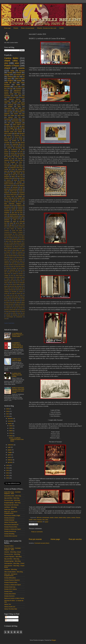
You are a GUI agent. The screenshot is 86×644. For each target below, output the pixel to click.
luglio (9, 447)
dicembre (11, 419)
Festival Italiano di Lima (10, 236)
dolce (23, 184)
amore (13, 205)
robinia (18, 302)
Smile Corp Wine (9, 509)
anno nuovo (18, 164)
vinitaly (19, 81)
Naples (23, 250)
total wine (13, 97)
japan (19, 106)
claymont (12, 277)
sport (23, 126)
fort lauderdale (21, 283)
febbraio (10, 460)
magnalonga (15, 144)
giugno (10, 450)
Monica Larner (11, 196)
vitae (10, 225)
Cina (23, 108)
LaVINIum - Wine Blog (11, 569)
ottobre (10, 424)
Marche (6, 248)
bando (52, 518)
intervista (17, 288)
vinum (19, 313)
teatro (6, 171)
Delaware (7, 193)
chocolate (7, 166)
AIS (20, 117)
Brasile (6, 159)
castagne (6, 275)
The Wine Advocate (12, 200)
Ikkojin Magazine (17, 241)
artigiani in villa (21, 205)
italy (11, 89)
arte (18, 77)
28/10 (11, 426)
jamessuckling (8, 139)
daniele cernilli (10, 279)
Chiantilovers (17, 92)
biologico (19, 182)
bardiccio (21, 268)
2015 (8, 465)
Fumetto (8, 239)
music (23, 119)
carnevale (21, 274)
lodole (21, 214)
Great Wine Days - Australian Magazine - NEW (12, 493)
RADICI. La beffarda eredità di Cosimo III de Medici (16, 439)
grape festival (21, 142)
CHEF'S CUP (13, 191)
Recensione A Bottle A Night (12, 516)
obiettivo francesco (14, 216)
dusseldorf (7, 211)
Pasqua (6, 141)
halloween (22, 186)
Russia (11, 259)
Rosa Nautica (20, 257)
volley (6, 191)
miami (6, 216)
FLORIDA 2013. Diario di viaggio (17, 360)
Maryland (7, 177)
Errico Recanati (19, 234)
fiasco (13, 142)
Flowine (16, 238)
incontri (10, 73)
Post (7, 617)
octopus (8, 295)
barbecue (9, 207)
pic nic (23, 144)
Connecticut (7, 232)
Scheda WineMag (9, 534)
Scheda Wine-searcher (11, 536)
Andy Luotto (12, 227)
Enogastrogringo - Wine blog (12, 503)
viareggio (7, 124)
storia (35, 520)
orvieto (6, 297)
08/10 (11, 431)
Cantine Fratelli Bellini (9, 323)
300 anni (39, 518)
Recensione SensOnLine (11, 525)
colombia (20, 209)
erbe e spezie (8, 133)
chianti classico (19, 275)
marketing (6, 292)
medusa (21, 292)
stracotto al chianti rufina (10, 310)
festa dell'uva (19, 137)
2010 (8, 478)
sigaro (14, 222)
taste (9, 79)
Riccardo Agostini (13, 256)
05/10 (11, 436)
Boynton (23, 227)
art (24, 77)
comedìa (14, 103)
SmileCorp (22, 178)
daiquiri (23, 277)
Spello (23, 198)
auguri (6, 150)
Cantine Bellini (11, 58)
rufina (12, 71)
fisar (15, 283)
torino (18, 311)
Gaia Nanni (14, 239)
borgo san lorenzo (14, 272)
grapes (8, 144)
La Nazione (22, 195)
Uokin (13, 263)
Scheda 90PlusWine (10, 578)
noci (24, 293)
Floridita (10, 238)
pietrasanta (15, 218)
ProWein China (8, 178)
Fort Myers (22, 238)
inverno (8, 187)
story (9, 123)
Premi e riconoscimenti (28, 28)
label (16, 133)
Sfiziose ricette (9, 94)
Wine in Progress (14, 265)
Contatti (61, 28)
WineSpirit (7, 205)
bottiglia (10, 106)
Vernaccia (20, 202)
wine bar (15, 146)
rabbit (19, 299)
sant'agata (7, 222)
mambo (16, 87)
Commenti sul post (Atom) (42, 543)
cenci (12, 275)
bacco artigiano (20, 110)
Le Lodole (20, 175)
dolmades (6, 281)
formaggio (14, 166)
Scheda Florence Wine (11, 527)
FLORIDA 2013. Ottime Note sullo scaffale (17, 375)
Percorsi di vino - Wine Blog (12, 500)
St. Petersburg (14, 261)
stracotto (21, 308)
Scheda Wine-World (10, 594)
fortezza (15, 186)
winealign (15, 315)
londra (17, 290)
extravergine (20, 211)
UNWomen (7, 263)
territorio (7, 87)
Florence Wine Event (11, 195)
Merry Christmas (13, 248)
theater (21, 189)
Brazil (13, 159)
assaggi (7, 75)
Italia (18, 85)
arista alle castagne (20, 266)
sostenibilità (14, 155)
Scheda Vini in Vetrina (10, 589)
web (24, 313)
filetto (11, 283)
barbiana (14, 268)
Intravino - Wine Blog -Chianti (13, 552)
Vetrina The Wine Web (11, 522)
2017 (8, 414)
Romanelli (7, 119)
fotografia (7, 213)
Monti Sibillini (16, 250)
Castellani (9, 148)
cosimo (69, 518)
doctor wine (19, 279)
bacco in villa (10, 130)
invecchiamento (13, 214)
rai (10, 301)
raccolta (6, 169)
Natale (21, 139)
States (16, 96)
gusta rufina (21, 105)
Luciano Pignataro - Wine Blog (13, 557)
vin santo (9, 146)
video (6, 225)
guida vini (21, 286)
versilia (11, 171)
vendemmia (18, 123)
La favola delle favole (14, 243)
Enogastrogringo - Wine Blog (12, 561)
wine (47, 520)
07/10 (11, 433)
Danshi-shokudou (8, 234)
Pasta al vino (7, 254)
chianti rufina (62, 518)
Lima (21, 160)
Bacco (18, 227)
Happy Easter (17, 173)
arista (12, 266)
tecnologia (13, 311)
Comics (21, 191)
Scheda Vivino (8, 591)
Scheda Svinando (9, 520)
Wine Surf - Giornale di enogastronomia (11, 512)
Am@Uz (10, 81)
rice (13, 301)
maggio (10, 452)
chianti (56, 518)
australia (8, 268)
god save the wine (17, 213)
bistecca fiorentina (9, 184)
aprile (9, 455)
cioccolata (7, 142)
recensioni (19, 89)
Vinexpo (22, 128)
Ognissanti (20, 252)
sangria (17, 304)
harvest (13, 153)
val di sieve (19, 223)
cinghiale (6, 277)
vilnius (14, 313)
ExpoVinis (22, 193)
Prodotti (16, 28)
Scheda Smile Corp (10, 587)
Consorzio (22, 97)
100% (6, 103)
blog (19, 270)
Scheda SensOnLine (10, 531)
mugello (6, 155)
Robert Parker (8, 198)
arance (7, 266)
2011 (8, 475)
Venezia (18, 263)
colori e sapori (20, 79)
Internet (9, 110)
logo (21, 187)
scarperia (22, 304)
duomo (19, 281)
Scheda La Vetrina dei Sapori (13, 529)
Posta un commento (37, 532)
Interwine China (8, 160)
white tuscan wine (20, 171)
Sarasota (6, 261)
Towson (21, 261)
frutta (7, 284)
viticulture (22, 155)
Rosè (5, 259)
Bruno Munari (10, 229)
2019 (15, 225)
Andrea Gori (19, 157)
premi (20, 94)
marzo (10, 457)
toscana (39, 520)
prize (23, 121)
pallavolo (7, 189)
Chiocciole (20, 229)
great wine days (13, 286)
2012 (8, 473)
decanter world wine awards (13, 132)
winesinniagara (10, 317)
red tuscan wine (19, 75)
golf (22, 284)
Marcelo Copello (19, 247)
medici (31, 520)
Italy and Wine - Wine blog (12, 498)
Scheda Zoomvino (9, 518)
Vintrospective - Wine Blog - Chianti (14, 563)
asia (11, 137)
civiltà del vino (10, 83)
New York (20, 177)
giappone (7, 114)
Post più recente (35, 539)
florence (6, 153)
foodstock (9, 186)
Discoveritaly (19, 148)
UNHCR (13, 202)
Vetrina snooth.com (10, 607)
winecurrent (22, 315)
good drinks (21, 115)
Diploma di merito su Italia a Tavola (14, 598)
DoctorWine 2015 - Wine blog (13, 496)
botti (14, 207)
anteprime (22, 265)
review (13, 169)
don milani (13, 281)
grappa (6, 286)
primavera (7, 220)
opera (21, 295)
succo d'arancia (21, 310)
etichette (16, 119)
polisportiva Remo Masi (16, 168)
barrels (6, 270)
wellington (8, 315)
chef (8, 112)
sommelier (7, 101)
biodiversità (13, 270)
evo (13, 211)
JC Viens (13, 175)
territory (6, 90)
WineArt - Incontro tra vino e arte (47, 28)
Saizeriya (17, 135)
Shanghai (13, 162)
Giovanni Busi (21, 239)
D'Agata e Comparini (18, 232)
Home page (7, 28)
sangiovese (7, 108)
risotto (23, 301)
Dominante (7, 96)
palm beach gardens (14, 297)
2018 (8, 411)
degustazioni (17, 90)
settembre (11, 445)
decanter (20, 130)
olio (14, 112)
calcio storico (7, 274)
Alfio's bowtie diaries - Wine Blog (13, 572)
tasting (23, 103)
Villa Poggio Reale (12, 128)
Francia (8, 173)
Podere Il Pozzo (12, 66)
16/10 (11, 428)
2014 (8, 468)
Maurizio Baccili (14, 99)
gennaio (10, 462)
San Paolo (16, 198)
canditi (14, 274)
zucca (6, 319)
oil (8, 121)
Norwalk (8, 252)
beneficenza (14, 150)
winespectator (19, 317)
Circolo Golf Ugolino (17, 230)
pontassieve (15, 121)
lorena (22, 290)
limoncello (15, 187)
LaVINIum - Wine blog (10, 507)
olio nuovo (15, 295)
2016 (8, 416)
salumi (12, 304)
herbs (6, 214)
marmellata (14, 292)
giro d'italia (17, 284)
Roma (16, 178)
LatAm (16, 160)
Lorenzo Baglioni (21, 245)
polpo (21, 218)
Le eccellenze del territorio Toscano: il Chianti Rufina (18, 335)
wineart (6, 92)
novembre (11, 421)
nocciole (19, 293)
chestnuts (20, 207)
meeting (10, 77)
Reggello (20, 196)
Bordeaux (9, 135)
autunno (9, 180)
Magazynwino (9, 247)
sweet (7, 311)
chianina (6, 209)
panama (8, 218)
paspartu (23, 297)
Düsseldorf (14, 193)
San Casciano (19, 259)
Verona (8, 126)
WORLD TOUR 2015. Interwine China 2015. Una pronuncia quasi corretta (18, 390)
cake (22, 272)
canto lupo (18, 101)
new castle (12, 293)
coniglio (18, 277)
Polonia (19, 254)
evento (73, 518)
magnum (21, 166)
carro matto (16, 126)
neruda (6, 293)
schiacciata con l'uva (20, 306)
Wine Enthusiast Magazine (13, 204)
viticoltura (22, 133)
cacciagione (14, 151)
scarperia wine (9, 306)
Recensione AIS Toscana (11, 505)
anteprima (10, 105)
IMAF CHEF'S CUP (19, 124)
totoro (10, 313)
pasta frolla (9, 299)
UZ (21, 141)
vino (44, 520)
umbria (11, 223)
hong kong (20, 153)
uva (15, 139)
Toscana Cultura (9, 546)
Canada (20, 159)
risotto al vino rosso (10, 302)
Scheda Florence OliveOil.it (12, 580)
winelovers (9, 157)
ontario (23, 216)
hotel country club (9, 288)
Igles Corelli (9, 241)
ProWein (14, 141)
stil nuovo (14, 308)
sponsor (10, 117)
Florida (20, 112)
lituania (12, 290)
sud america (14, 189)
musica (16, 114)
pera (14, 299)
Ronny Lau (12, 257)
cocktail (13, 209)
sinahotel (20, 169)
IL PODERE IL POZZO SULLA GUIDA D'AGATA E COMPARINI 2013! (17, 345)
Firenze (78, 518)
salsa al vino (18, 220)
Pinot (14, 254)
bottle (12, 115)
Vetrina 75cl (8, 604)
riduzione (18, 301)
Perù (5, 162)
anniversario (46, 518)
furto (11, 284)
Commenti (9, 620)
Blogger (54, 640)
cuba (21, 151)
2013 (8, 470)
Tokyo (21, 162)
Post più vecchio (75, 539)
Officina (14, 252)
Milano (13, 177)
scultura (8, 308)
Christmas (7, 230)
